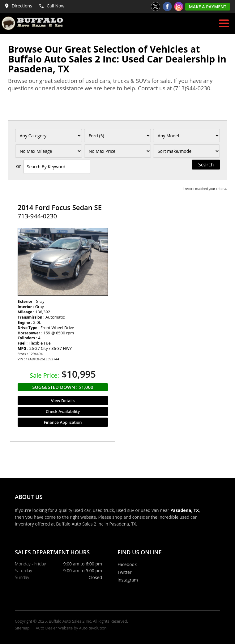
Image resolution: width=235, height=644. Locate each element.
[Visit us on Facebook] (167, 6)
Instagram (128, 580)
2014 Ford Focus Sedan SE (60, 207)
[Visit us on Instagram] (179, 6)
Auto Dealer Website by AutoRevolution (71, 628)
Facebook (127, 564)
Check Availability (63, 411)
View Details (63, 401)
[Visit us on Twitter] (156, 6)
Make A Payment (208, 7)
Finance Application (63, 422)
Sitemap (22, 628)
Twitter (125, 572)
